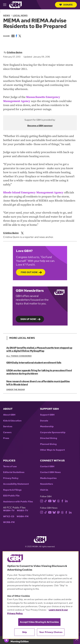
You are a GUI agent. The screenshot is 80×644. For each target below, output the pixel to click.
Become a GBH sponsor (40, 126)
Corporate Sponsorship (53, 432)
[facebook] (63, 501)
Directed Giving (49, 438)
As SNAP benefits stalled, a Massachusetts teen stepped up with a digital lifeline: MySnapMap (39, 349)
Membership (47, 426)
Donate (66, 5)
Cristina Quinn (15, 52)
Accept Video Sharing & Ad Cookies (39, 622)
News (7, 15)
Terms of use (10, 466)
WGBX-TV (22, 511)
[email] (25, 233)
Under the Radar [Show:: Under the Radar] (15, 390)
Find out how (29, 272)
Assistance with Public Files (18, 502)
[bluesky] (55, 501)
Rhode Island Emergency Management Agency (33, 193)
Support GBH (47, 415)
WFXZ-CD (9, 516)
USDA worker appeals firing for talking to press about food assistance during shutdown (39, 372)
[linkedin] (67, 501)
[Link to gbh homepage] (15, 4)
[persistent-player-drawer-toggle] (77, 640)
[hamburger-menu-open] (6, 5)
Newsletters (47, 484)
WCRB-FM (9, 522)
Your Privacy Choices (51, 632)
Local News (20, 15)
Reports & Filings (12, 490)
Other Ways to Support (52, 450)
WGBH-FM (23, 516)
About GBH (9, 415)
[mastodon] (59, 512)
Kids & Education (12, 421)
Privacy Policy (11, 478)
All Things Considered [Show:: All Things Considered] (19, 356)
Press (6, 438)
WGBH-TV (9, 511)
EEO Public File (11, 496)
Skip (25, 632)
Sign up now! (28, 319)
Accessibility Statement (16, 484)
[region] (41, 595)
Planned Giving (48, 444)
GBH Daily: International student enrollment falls (34, 363)
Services (8, 426)
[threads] (59, 501)
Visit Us (44, 490)
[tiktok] (46, 501)
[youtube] (50, 501)
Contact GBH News (50, 472)
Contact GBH (47, 466)
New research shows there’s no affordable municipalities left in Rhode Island (38, 383)
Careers (7, 432)
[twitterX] (23, 233)
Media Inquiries (48, 478)
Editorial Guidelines (14, 472)
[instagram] (42, 501)
